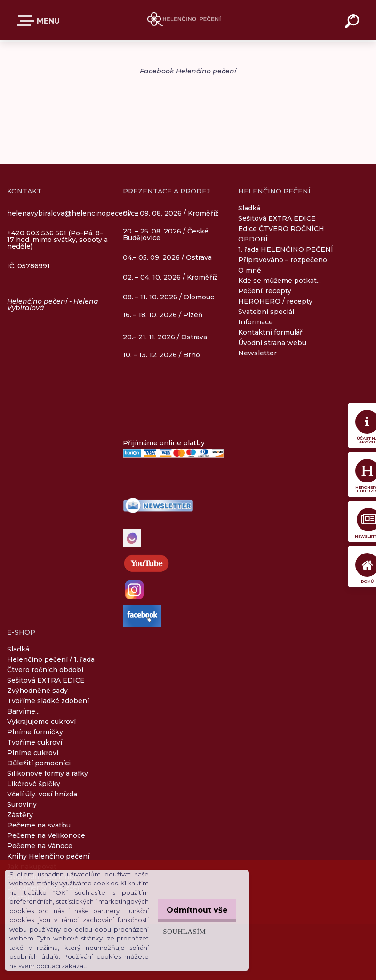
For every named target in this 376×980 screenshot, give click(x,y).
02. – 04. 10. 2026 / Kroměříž (170, 278)
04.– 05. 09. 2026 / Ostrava (167, 258)
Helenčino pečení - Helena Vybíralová (53, 305)
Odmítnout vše (194, 905)
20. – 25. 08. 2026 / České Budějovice (166, 235)
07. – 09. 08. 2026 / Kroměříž (171, 213)
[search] (353, 23)
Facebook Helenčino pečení (188, 71)
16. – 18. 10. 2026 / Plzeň (163, 315)
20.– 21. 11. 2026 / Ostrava (165, 337)
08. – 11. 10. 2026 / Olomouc (168, 297)
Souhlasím (178, 927)
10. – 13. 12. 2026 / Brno (161, 355)
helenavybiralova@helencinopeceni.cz (73, 213)
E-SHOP (27, 21)
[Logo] (188, 20)
